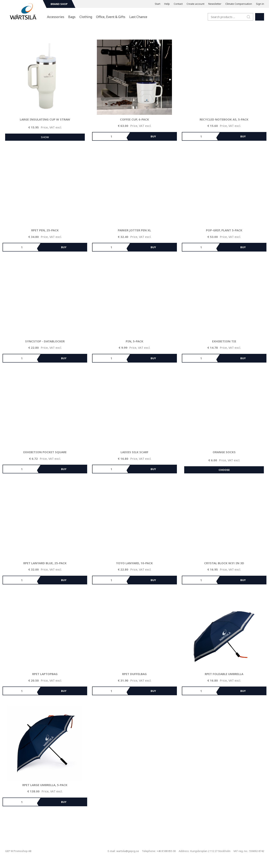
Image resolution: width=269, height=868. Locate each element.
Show (45, 137)
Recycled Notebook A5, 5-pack (224, 119)
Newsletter (215, 4)
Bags (72, 17)
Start (158, 4)
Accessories (56, 17)
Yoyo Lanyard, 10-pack (134, 563)
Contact (178, 4)
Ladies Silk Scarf (134, 452)
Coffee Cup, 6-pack (134, 119)
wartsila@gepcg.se (128, 851)
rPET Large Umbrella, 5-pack (45, 785)
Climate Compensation (239, 4)
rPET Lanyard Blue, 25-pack (45, 563)
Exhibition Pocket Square (45, 452)
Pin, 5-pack (134, 341)
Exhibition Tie (224, 341)
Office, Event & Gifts (111, 17)
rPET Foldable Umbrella (224, 674)
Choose (224, 470)
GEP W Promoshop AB (18, 851)
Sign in (260, 4)
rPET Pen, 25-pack (45, 230)
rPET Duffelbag (134, 674)
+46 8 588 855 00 (166, 851)
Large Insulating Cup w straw (45, 119)
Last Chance (138, 17)
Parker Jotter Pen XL (134, 230)
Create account (195, 4)
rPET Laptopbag (45, 674)
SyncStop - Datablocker (45, 341)
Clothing (86, 17)
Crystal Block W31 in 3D (224, 563)
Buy (153, 136)
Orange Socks (224, 452)
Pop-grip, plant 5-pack (224, 230)
